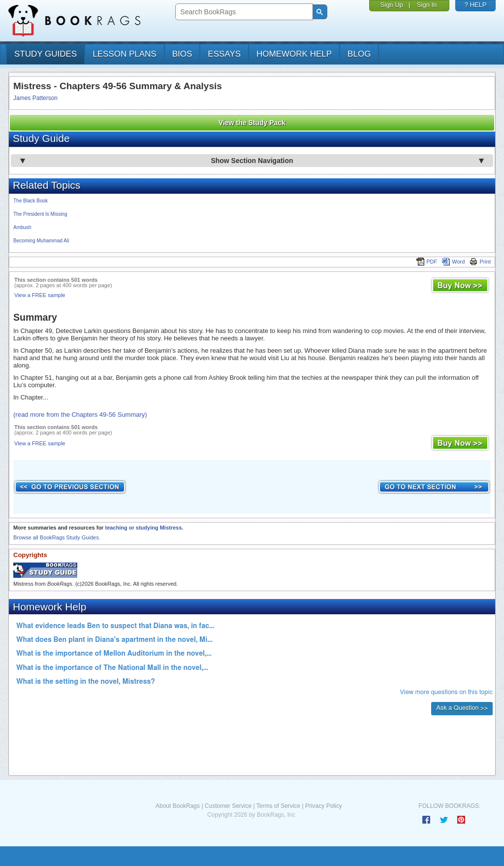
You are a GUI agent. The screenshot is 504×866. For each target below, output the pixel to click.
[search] (243, 12)
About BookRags (178, 806)
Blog (359, 54)
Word (453, 262)
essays (224, 54)
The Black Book (31, 201)
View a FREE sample (40, 295)
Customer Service (228, 806)
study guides (46, 54)
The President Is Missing (40, 214)
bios (182, 54)
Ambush (22, 227)
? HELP (476, 5)
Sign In (427, 5)
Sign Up (392, 5)
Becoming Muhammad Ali (41, 241)
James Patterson (35, 98)
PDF (427, 262)
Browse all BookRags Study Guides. (57, 537)
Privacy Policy (324, 806)
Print (480, 262)
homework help (294, 54)
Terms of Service (278, 806)
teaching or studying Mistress (143, 528)
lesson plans (124, 54)
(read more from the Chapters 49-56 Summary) (80, 415)
